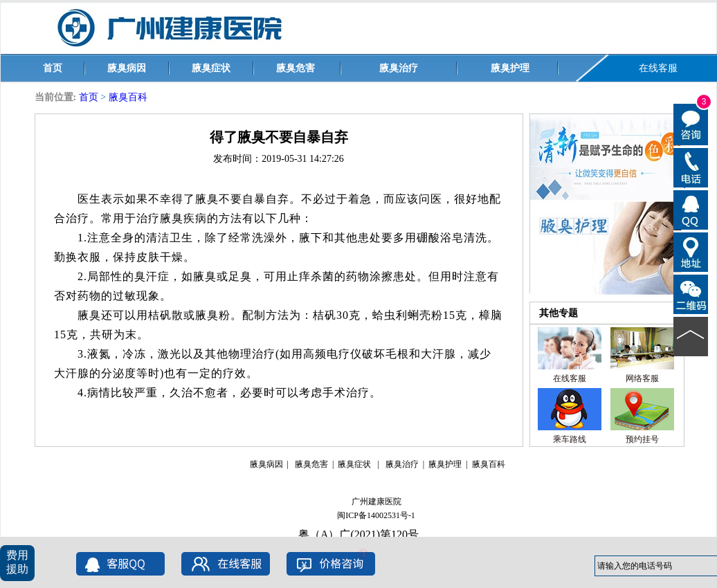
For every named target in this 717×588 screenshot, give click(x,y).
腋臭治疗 (399, 68)
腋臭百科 (128, 97)
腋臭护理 (510, 68)
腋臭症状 (211, 68)
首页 (53, 68)
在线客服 (658, 68)
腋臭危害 (296, 68)
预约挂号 (642, 439)
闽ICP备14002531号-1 (376, 515)
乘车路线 (570, 439)
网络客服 (642, 378)
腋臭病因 (127, 68)
